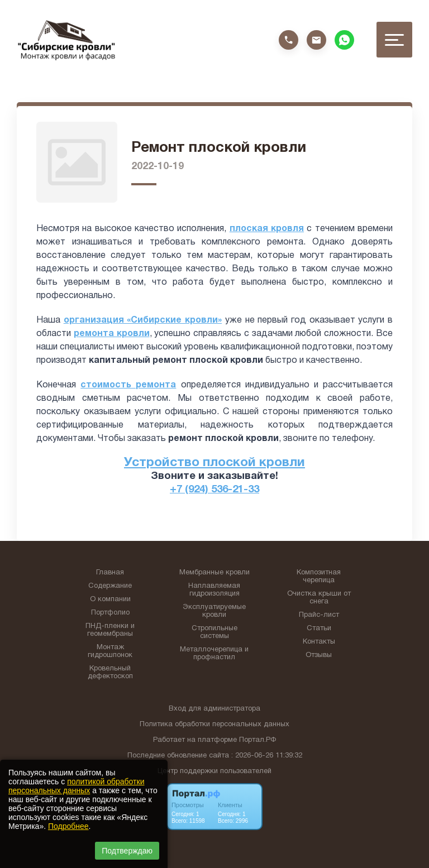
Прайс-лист (319, 615)
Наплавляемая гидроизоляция (214, 590)
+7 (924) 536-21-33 (214, 490)
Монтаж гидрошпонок (110, 651)
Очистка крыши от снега (319, 598)
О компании (110, 600)
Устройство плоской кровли (214, 463)
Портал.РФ (258, 740)
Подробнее (68, 826)
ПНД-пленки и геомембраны (110, 630)
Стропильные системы (214, 632)
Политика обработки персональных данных (214, 725)
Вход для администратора (214, 709)
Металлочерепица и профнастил (214, 654)
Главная (110, 573)
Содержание (110, 586)
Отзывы (319, 655)
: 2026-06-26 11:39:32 (267, 756)
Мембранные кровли (214, 573)
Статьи (319, 629)
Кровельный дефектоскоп (110, 673)
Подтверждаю (127, 851)
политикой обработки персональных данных (76, 786)
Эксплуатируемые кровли (214, 611)
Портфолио (110, 613)
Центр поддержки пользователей (214, 771)
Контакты (319, 642)
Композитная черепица (319, 577)
